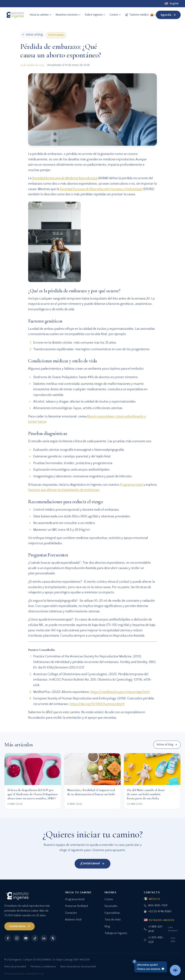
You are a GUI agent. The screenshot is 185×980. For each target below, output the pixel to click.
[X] (53, 938)
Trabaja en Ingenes (116, 933)
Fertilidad (56, 35)
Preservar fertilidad (76, 906)
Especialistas (112, 913)
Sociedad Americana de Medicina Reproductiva (65, 178)
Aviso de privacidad (15, 967)
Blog (107, 926)
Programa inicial (75, 899)
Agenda (168, 15)
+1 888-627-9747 (162, 929)
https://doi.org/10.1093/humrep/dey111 (97, 704)
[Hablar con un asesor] (175, 970)
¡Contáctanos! (92, 863)
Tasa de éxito (113, 920)
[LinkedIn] (44, 938)
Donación (71, 913)
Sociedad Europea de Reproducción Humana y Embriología (101, 189)
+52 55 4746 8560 (158, 911)
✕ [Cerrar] (134, 961)
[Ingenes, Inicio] (14, 15)
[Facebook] (8, 938)
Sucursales (111, 906)
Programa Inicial (131, 485)
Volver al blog (167, 745)
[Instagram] (17, 938)
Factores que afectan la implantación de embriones (64, 490)
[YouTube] (26, 938)
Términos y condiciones (43, 967)
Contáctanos (20, 926)
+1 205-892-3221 (162, 940)
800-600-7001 (156, 905)
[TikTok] (35, 938)
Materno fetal (73, 920)
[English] (172, 4)
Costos (109, 899)
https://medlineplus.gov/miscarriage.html (120, 692)
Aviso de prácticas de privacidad (78, 967)
